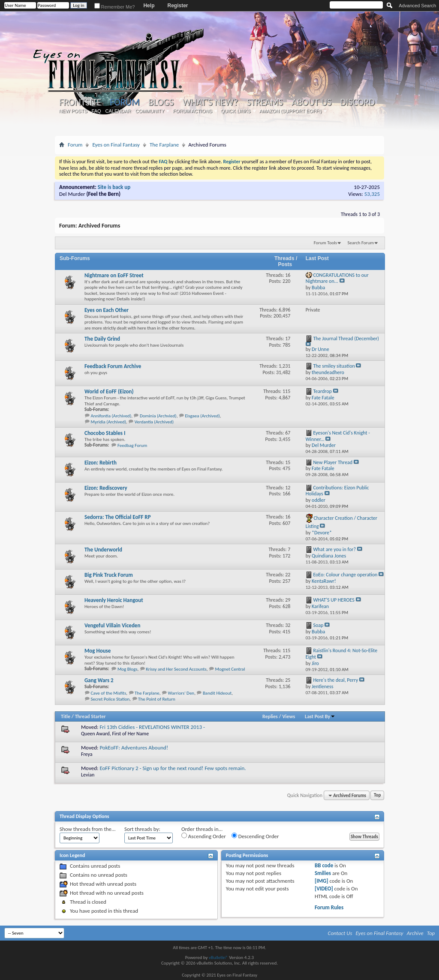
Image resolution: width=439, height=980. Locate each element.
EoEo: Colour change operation (345, 575)
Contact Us (340, 933)
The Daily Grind (102, 339)
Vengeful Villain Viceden (112, 625)
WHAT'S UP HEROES (334, 600)
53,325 (372, 194)
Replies (270, 716)
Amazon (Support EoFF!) (291, 111)
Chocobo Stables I (105, 433)
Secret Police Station (110, 699)
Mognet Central (230, 669)
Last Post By (320, 716)
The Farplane (164, 145)
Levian (88, 775)
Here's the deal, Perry (335, 680)
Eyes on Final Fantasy (116, 145)
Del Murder (72, 194)
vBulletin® (218, 958)
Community (150, 111)
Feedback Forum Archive (113, 366)
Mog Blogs (128, 669)
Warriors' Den (181, 693)
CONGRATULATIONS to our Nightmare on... (337, 278)
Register (177, 6)
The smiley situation (334, 366)
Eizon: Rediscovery (106, 488)
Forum (125, 102)
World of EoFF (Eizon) (109, 391)
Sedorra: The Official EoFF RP (118, 517)
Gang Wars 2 (99, 680)
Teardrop (322, 391)
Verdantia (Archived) (154, 422)
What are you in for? (334, 549)
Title (66, 716)
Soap (318, 625)
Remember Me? (115, 7)
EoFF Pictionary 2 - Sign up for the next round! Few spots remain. (173, 768)
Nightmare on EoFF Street (114, 275)
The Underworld (103, 550)
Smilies (323, 873)
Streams (265, 102)
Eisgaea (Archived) (202, 416)
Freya (87, 754)
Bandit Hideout (217, 693)
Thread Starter (90, 716)
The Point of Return (157, 699)
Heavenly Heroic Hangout (114, 600)
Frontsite (80, 102)
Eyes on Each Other (107, 310)
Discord (357, 102)
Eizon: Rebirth (101, 463)
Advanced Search (417, 6)
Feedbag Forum (132, 445)
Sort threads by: (142, 829)
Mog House (98, 651)
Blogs (161, 102)
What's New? (210, 102)
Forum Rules (329, 907)
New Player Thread (333, 462)
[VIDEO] (324, 889)
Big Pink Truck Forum (109, 575)
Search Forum (361, 243)
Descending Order (255, 836)
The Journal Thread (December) (346, 339)
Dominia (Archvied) (158, 416)
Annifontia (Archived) (111, 416)
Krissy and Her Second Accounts (176, 669)
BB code (324, 865)
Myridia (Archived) (109, 422)
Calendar (118, 111)
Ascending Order (204, 836)
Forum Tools (325, 243)
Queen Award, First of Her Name (115, 734)
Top (377, 796)
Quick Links (236, 111)
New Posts (73, 111)
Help (149, 6)
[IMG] (322, 881)
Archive (415, 933)
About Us (311, 102)
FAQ (96, 111)
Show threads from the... (88, 829)
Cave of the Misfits (109, 693)
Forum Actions (192, 111)
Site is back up (114, 187)
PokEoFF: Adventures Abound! (134, 748)
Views (289, 716)
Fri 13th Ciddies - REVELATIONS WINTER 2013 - (152, 727)
